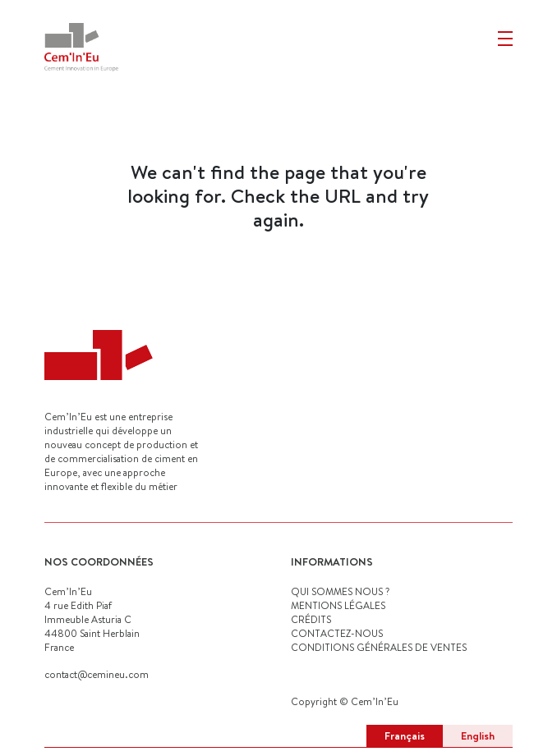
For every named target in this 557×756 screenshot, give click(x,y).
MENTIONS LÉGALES (338, 605)
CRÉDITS (311, 619)
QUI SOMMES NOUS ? (340, 591)
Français (405, 735)
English (478, 735)
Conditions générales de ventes (379, 647)
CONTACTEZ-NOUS (337, 633)
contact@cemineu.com (97, 674)
